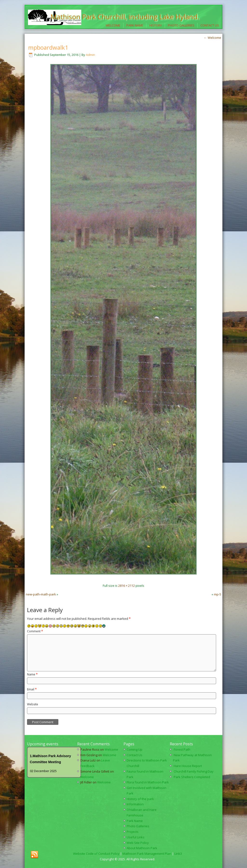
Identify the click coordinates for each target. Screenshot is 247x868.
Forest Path (182, 749)
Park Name (135, 25)
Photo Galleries (181, 25)
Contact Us (210, 25)
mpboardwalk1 (48, 47)
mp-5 (218, 594)
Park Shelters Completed (192, 777)
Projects (133, 832)
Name (32, 674)
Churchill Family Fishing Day (194, 771)
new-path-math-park (41, 594)
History (156, 25)
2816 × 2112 (127, 586)
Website (33, 704)
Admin (90, 55)
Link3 (178, 854)
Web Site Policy (138, 843)
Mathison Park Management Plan (147, 854)
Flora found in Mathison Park (148, 782)
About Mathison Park (142, 848)
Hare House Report (188, 766)
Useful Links (136, 837)
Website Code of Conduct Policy (96, 854)
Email (32, 689)
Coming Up (134, 749)
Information (135, 804)
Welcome (113, 25)
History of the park (140, 799)
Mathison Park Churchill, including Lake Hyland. (125, 17)
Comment (35, 631)
